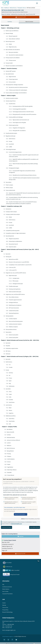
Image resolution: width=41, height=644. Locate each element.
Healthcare (7, 8)
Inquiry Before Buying (35, 529)
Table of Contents (29, 22)
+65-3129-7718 (8, 629)
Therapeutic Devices (22, 8)
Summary (10, 22)
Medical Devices (13, 8)
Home (2, 8)
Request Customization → (21, 516)
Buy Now (20, 538)
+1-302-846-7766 (8, 628)
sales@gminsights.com (16, 525)
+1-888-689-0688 (10, 626)
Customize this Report (7, 529)
